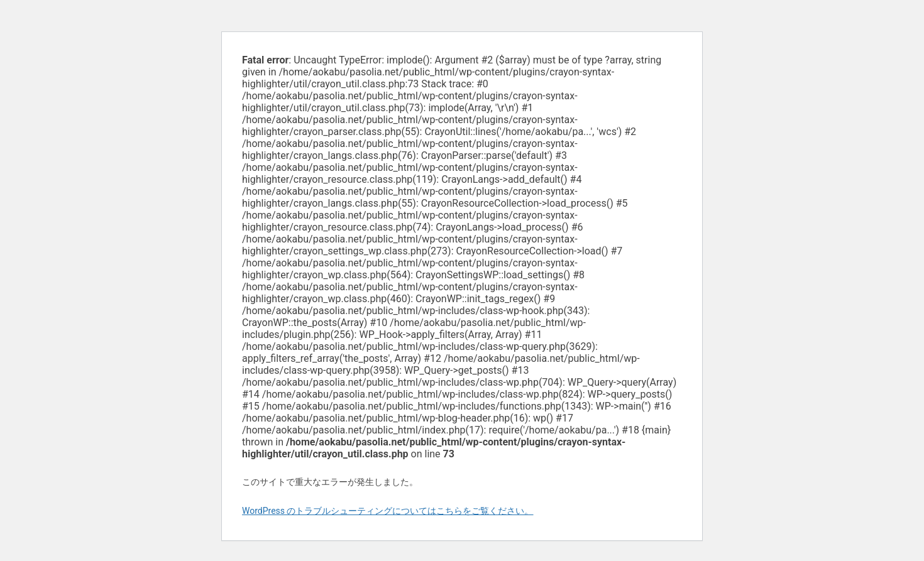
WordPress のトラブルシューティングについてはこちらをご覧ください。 (388, 511)
